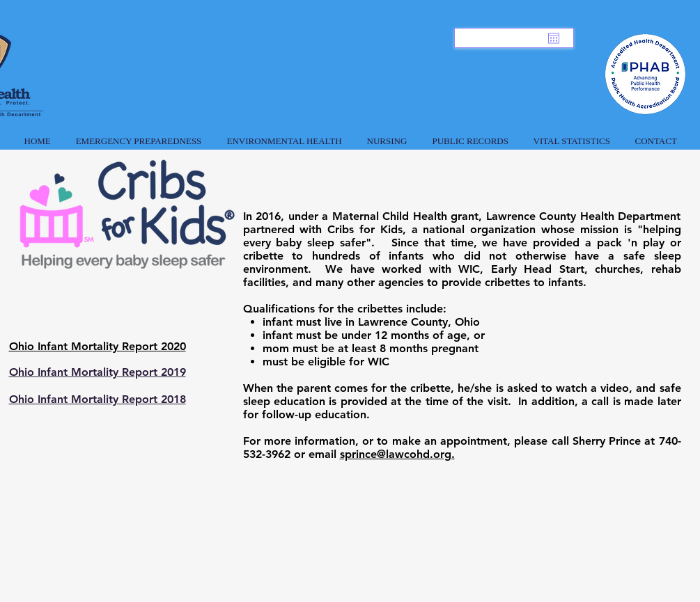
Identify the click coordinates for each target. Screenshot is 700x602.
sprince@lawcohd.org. (397, 454)
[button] (139, 135)
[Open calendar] (554, 38)
